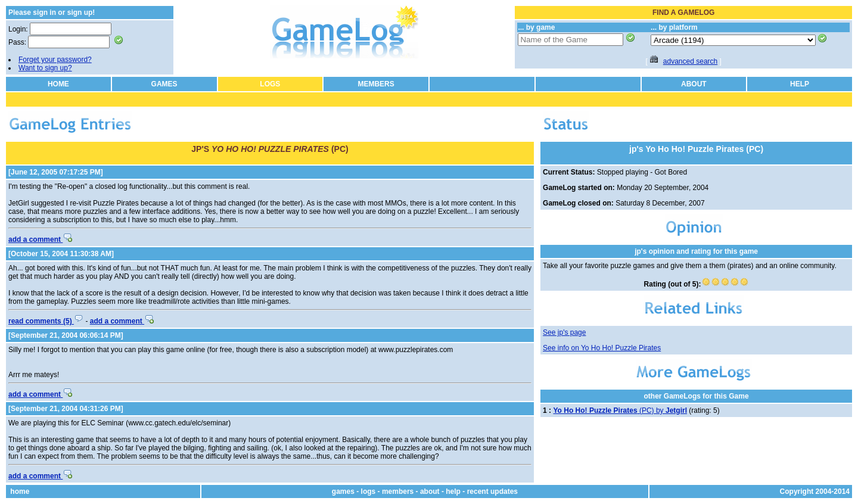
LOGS (270, 84)
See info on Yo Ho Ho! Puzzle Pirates (602, 348)
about (430, 491)
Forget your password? (55, 60)
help (453, 491)
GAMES (164, 84)
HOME (58, 84)
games (343, 491)
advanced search (690, 61)
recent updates (492, 491)
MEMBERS (376, 84)
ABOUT (694, 84)
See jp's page (564, 332)
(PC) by (620, 410)
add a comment (40, 239)
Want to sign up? (45, 68)
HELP (800, 84)
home (20, 491)
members (398, 491)
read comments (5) (46, 321)
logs (369, 491)
